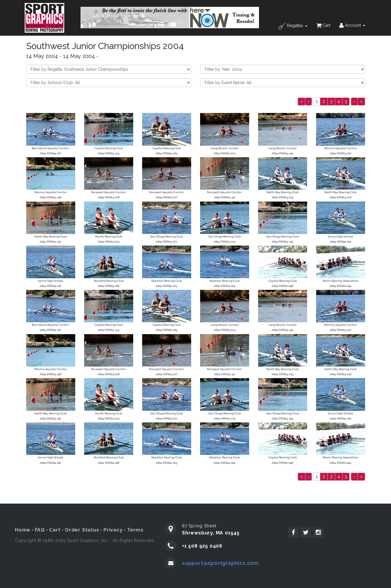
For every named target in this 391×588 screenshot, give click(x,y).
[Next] (354, 102)
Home (23, 530)
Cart (323, 25)
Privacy (113, 530)
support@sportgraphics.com (220, 563)
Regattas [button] (293, 26)
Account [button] (352, 25)
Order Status (82, 530)
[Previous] (302, 102)
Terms (135, 530)
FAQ (40, 530)
